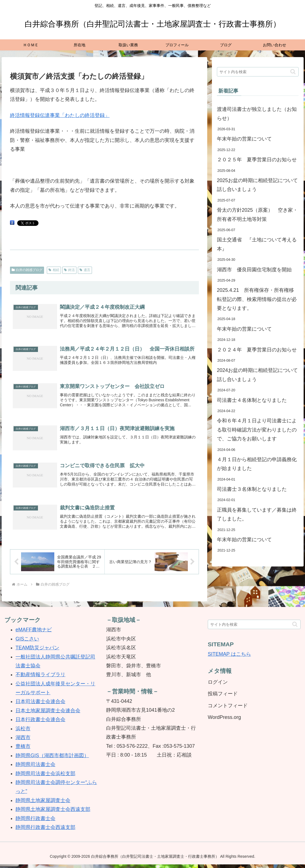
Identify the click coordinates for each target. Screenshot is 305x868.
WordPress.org (224, 721)
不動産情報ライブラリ (40, 678)
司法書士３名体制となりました (252, 489)
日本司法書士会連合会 (40, 705)
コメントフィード (228, 709)
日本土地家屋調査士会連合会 (48, 714)
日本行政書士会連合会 (40, 723)
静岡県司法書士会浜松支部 (45, 777)
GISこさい (27, 642)
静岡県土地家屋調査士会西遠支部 (53, 813)
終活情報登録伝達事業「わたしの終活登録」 (60, 115)
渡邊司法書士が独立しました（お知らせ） (257, 114)
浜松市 (23, 732)
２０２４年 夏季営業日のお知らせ (257, 350)
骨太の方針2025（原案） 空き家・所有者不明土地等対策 (257, 215)
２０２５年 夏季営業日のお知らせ (257, 160)
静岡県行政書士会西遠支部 (45, 831)
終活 (69, 270)
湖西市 (23, 741)
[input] (258, 72)
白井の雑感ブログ (27, 270)
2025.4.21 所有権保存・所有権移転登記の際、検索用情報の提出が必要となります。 (257, 299)
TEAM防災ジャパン (37, 652)
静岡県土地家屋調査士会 (43, 804)
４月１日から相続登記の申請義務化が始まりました (257, 464)
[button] (293, 72)
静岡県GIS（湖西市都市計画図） (52, 759)
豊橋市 (23, 750)
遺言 (85, 270)
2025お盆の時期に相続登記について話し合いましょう (257, 185)
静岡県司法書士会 (35, 768)
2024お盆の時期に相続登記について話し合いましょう (257, 375)
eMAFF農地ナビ (34, 634)
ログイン (218, 686)
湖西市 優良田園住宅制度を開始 (254, 270)
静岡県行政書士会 (35, 822)
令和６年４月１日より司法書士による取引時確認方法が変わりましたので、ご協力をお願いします (257, 430)
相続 (54, 270)
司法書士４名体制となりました (252, 400)
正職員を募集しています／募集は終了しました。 (257, 514)
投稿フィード (223, 698)
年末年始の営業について (244, 139)
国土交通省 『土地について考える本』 (257, 244)
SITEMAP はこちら (229, 658)
